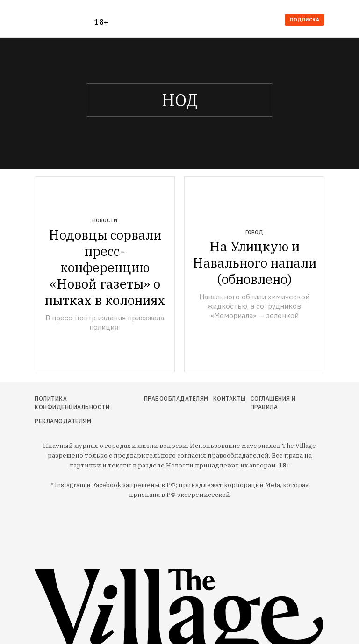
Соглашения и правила (273, 403)
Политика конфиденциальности (72, 403)
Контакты (230, 399)
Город (254, 232)
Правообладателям (176, 399)
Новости (105, 220)
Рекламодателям (63, 421)
